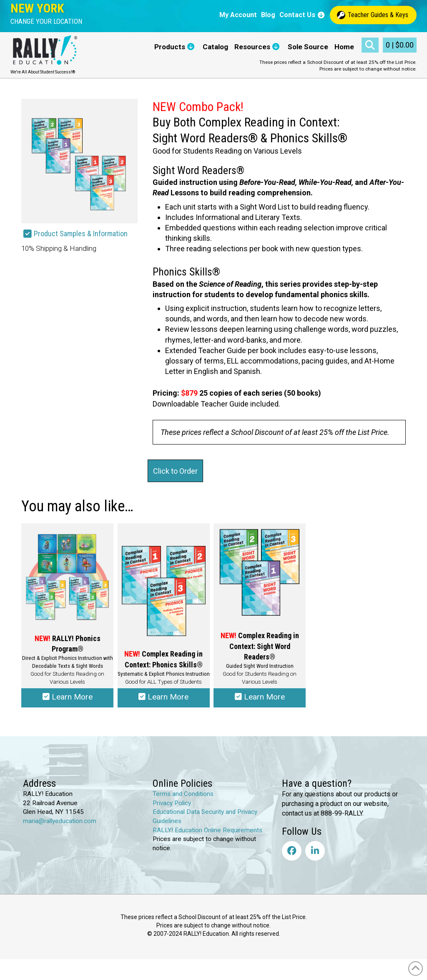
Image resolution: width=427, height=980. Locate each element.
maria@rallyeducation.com (60, 821)
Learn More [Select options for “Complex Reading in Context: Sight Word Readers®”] (260, 697)
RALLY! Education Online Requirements (207, 830)
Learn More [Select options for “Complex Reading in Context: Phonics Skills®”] (163, 697)
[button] (46, 21)
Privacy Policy (172, 803)
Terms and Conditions (183, 794)
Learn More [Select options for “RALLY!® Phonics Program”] (68, 697)
